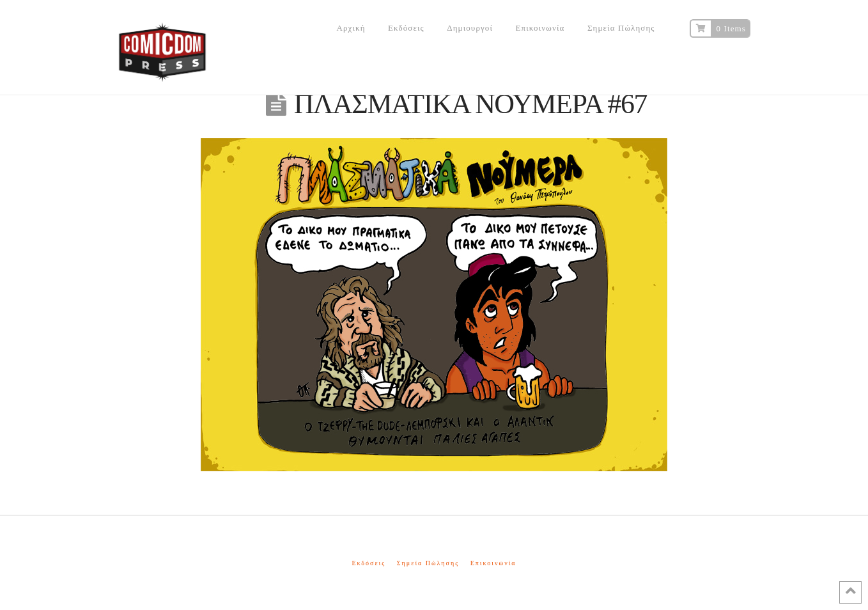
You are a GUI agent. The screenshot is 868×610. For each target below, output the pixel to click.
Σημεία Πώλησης (428, 563)
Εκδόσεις (368, 563)
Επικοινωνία (493, 563)
